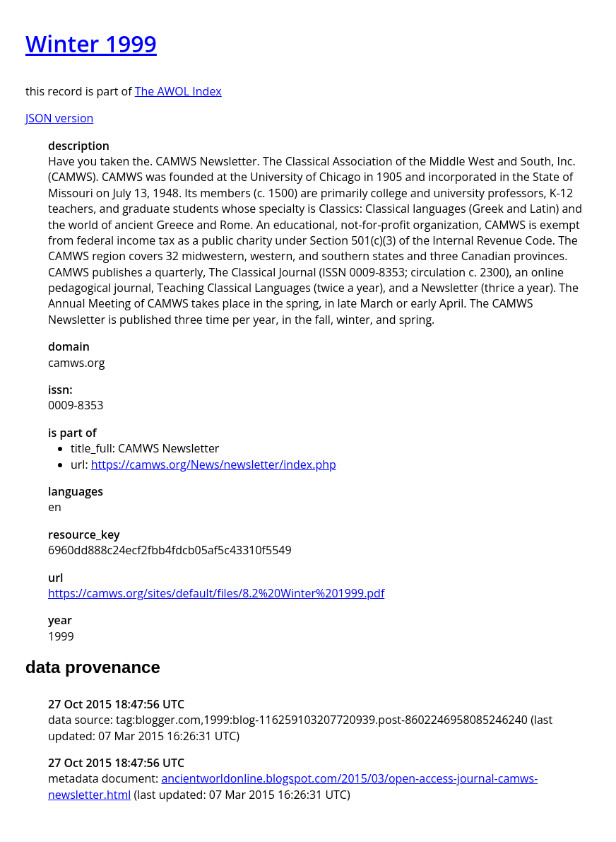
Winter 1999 (91, 43)
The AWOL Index (178, 91)
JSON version (59, 118)
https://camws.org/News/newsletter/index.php (214, 464)
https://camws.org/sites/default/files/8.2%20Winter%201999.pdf (216, 593)
